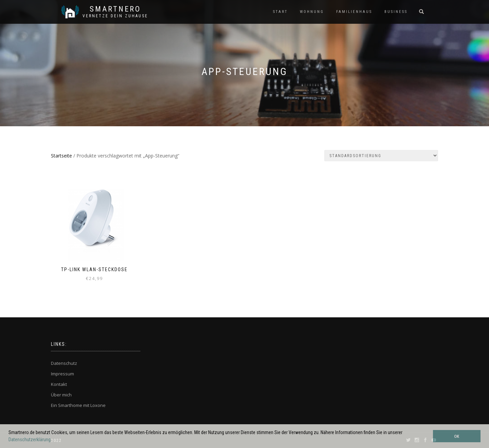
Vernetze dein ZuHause (115, 16)
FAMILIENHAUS (354, 12)
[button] (54, 440)
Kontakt (59, 384)
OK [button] (457, 436)
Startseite (61, 156)
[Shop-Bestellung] (381, 156)
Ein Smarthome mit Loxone (78, 405)
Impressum (62, 374)
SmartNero (115, 9)
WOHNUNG (312, 12)
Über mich (61, 395)
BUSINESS (396, 12)
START (280, 12)
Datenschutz (64, 363)
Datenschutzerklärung (30, 440)
